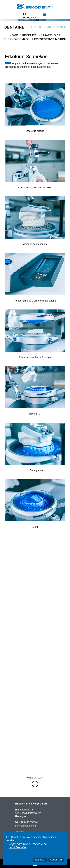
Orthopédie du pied (49, 27)
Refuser (40, 860)
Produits (29, 35)
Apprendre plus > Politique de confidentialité (28, 846)
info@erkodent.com (25, 826)
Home (14, 35)
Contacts (19, 832)
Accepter (56, 860)
